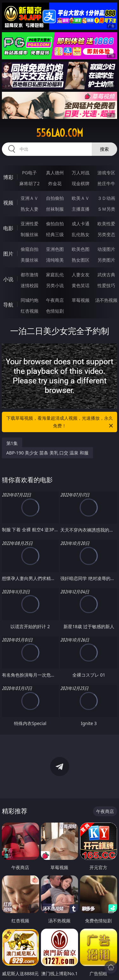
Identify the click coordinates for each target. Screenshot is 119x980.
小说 (8, 279)
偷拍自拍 (55, 224)
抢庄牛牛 (106, 183)
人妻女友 (81, 275)
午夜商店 (55, 300)
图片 (8, 254)
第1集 (12, 443)
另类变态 (106, 234)
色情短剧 (55, 311)
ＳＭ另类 (106, 209)
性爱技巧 (106, 285)
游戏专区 (106, 173)
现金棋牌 (81, 183)
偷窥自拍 (30, 249)
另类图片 (106, 260)
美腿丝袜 (30, 260)
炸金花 (55, 183)
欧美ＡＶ (81, 198)
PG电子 (29, 173)
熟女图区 (81, 260)
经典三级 (55, 234)
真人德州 (55, 173)
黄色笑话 (81, 285)
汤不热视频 (106, 300)
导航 (8, 305)
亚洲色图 (55, 249)
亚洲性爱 (30, 224)
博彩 (8, 177)
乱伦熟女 (81, 234)
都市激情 (30, 275)
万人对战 (81, 173)
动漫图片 (106, 249)
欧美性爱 (106, 224)
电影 (8, 228)
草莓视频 (81, 300)
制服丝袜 (30, 234)
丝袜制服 (55, 209)
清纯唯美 (55, 260)
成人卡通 (81, 224)
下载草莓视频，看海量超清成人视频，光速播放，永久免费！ (60, 422)
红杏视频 (30, 311)
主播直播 (81, 209)
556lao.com (60, 133)
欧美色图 (81, 249)
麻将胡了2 (30, 183)
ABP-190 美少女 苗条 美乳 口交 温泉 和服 (47, 453)
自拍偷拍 (55, 198)
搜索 (104, 149)
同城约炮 (30, 300)
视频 (8, 203)
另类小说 (55, 285)
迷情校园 (30, 285)
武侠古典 (106, 275)
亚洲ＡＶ (30, 198)
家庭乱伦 (55, 275)
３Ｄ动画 (106, 198)
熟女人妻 (30, 209)
